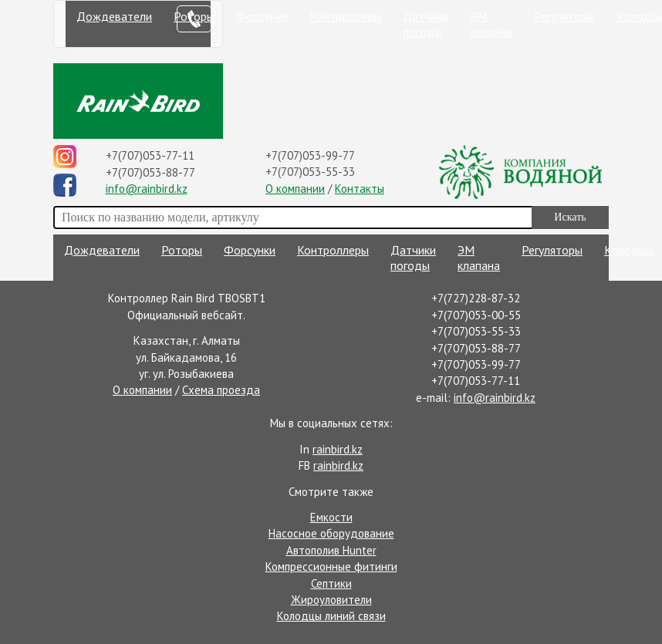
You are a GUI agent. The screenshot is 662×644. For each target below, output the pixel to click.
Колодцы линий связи (331, 616)
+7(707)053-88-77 (150, 172)
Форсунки (262, 16)
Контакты (360, 189)
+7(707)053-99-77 (310, 155)
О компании (295, 189)
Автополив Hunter (331, 550)
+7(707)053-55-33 (310, 172)
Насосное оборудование (331, 533)
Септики (331, 583)
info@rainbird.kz (147, 189)
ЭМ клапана (491, 24)
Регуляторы (564, 16)
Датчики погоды (426, 24)
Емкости (331, 517)
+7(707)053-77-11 (150, 155)
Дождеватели (114, 16)
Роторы (182, 250)
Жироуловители (331, 600)
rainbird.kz (338, 449)
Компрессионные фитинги (331, 566)
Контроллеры (345, 16)
